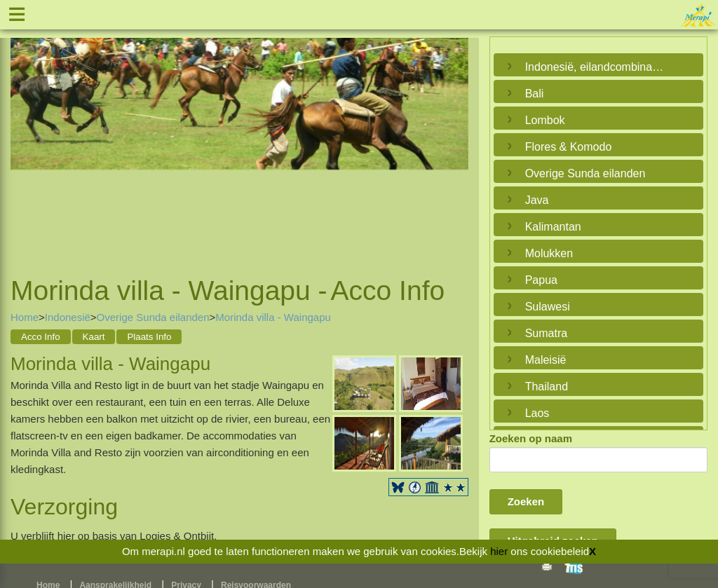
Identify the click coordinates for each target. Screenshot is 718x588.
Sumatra (546, 333)
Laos (537, 413)
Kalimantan (553, 227)
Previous (25, 140)
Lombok (545, 120)
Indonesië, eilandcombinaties (595, 67)
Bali (535, 94)
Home (25, 317)
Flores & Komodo (569, 147)
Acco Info (41, 337)
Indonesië (68, 317)
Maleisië (546, 360)
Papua (541, 280)
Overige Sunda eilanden (153, 317)
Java (537, 200)
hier (499, 551)
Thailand (547, 387)
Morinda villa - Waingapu (273, 317)
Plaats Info (149, 337)
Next (454, 140)
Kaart (94, 337)
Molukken (549, 253)
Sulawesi (548, 307)
